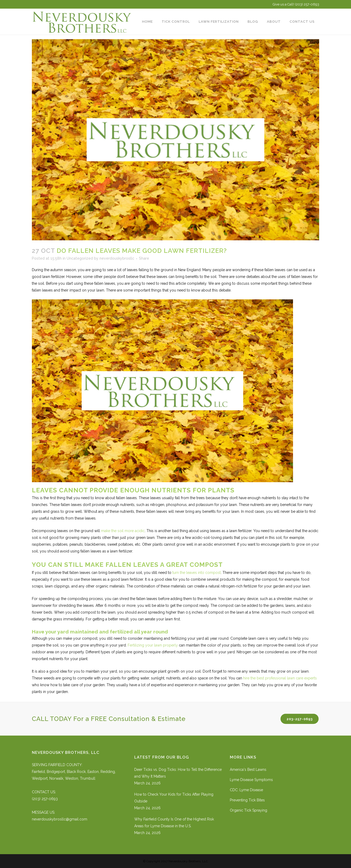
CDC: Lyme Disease (246, 790)
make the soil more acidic (123, 531)
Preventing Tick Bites (247, 800)
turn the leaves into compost (197, 573)
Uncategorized (80, 258)
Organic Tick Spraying (248, 810)
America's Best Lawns (248, 770)
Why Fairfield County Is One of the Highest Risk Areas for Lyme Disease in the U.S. (174, 823)
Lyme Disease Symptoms (251, 780)
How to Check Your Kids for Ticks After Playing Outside (174, 798)
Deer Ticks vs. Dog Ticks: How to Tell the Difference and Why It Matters (178, 773)
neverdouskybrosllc (117, 258)
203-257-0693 (300, 719)
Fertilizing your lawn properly (153, 645)
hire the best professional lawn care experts (280, 678)
